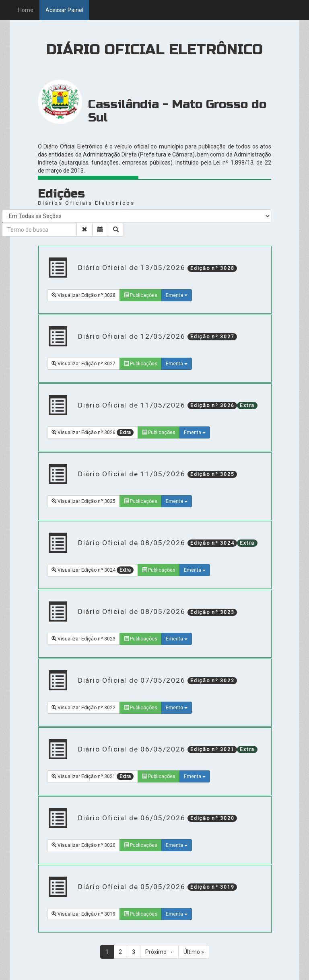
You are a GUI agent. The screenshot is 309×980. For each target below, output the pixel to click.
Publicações (141, 295)
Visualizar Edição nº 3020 (83, 845)
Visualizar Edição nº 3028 (83, 295)
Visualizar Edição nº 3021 (93, 776)
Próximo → (159, 952)
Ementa (177, 295)
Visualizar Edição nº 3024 (93, 570)
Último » (194, 952)
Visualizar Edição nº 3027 (83, 364)
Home (26, 10)
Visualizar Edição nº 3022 (83, 708)
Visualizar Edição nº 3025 (83, 501)
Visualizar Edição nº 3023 (83, 639)
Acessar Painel (64, 10)
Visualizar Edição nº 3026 (93, 432)
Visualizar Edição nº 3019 (83, 914)
